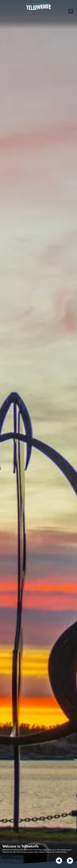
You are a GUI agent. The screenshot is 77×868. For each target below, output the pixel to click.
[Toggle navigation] (71, 11)
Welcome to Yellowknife (20, 846)
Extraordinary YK (38, 6)
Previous (59, 861)
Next (70, 861)
